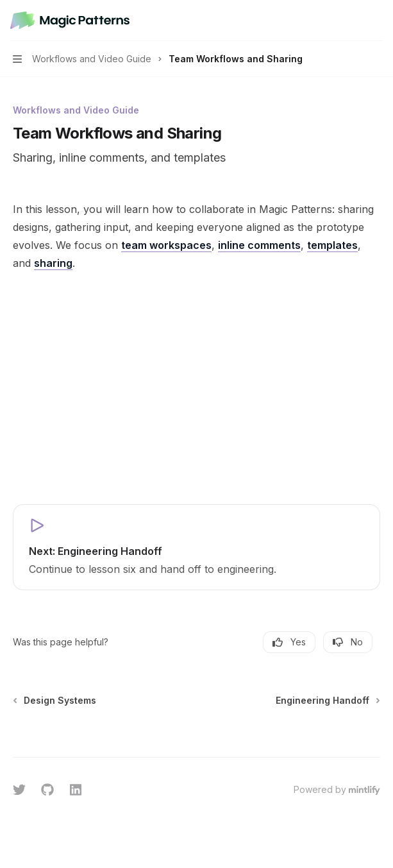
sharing (53, 263)
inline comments (259, 245)
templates (332, 245)
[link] (196, 547)
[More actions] (376, 21)
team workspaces (166, 245)
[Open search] (352, 21)
